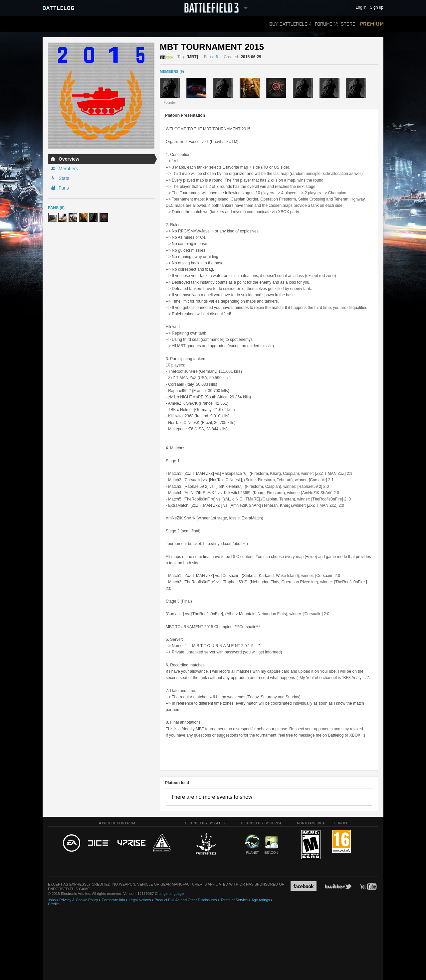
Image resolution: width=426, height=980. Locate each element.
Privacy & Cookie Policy (79, 900)
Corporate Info (113, 900)
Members (68, 169)
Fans (64, 188)
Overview (69, 159)
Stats (64, 178)
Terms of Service (234, 900)
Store (348, 24)
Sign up (377, 7)
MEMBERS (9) (172, 71)
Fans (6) (56, 208)
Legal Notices (140, 900)
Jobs (52, 900)
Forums (326, 24)
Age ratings (261, 900)
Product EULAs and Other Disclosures (186, 900)
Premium (371, 24)
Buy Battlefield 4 (290, 24)
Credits (54, 904)
